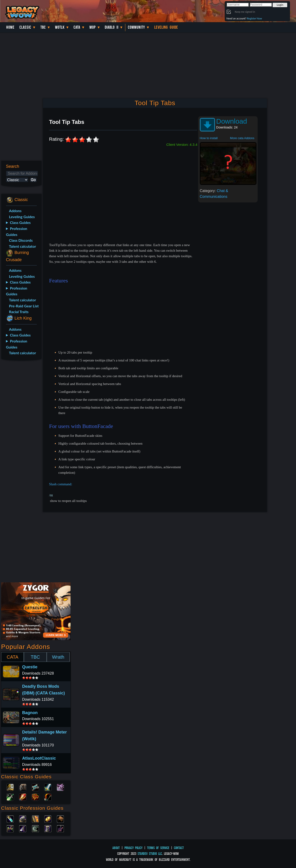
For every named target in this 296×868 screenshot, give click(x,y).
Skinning (35, 828)
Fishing (60, 828)
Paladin (10, 787)
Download (232, 121)
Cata (77, 27)
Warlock (60, 787)
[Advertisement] (20, 437)
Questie (30, 667)
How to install (209, 138)
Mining (23, 828)
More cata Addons (242, 138)
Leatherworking (60, 819)
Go (33, 180)
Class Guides (20, 222)
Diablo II (112, 27)
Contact (179, 848)
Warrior (48, 787)
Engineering (48, 819)
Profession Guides (17, 231)
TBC (43, 27)
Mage (23, 797)
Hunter (48, 797)
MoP (93, 27)
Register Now (254, 18)
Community (136, 27)
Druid (23, 787)
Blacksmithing (23, 819)
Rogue (10, 797)
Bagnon (30, 713)
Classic (25, 27)
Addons (15, 211)
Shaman (35, 797)
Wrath (58, 657)
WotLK (60, 27)
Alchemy (10, 819)
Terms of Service (158, 848)
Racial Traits (19, 312)
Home (10, 27)
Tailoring (48, 828)
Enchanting (35, 819)
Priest (35, 787)
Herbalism (10, 828)
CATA (12, 657)
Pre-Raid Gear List (24, 306)
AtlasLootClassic (39, 758)
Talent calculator (23, 246)
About (116, 848)
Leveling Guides (22, 217)
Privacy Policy (133, 848)
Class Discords (21, 240)
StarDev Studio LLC (150, 854)
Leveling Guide (166, 27)
